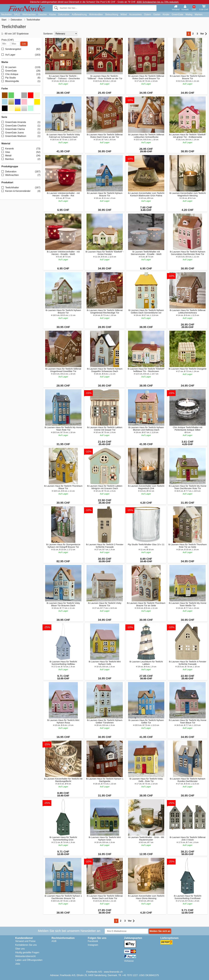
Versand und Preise (25, 941)
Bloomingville (21, 81)
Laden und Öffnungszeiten (29, 960)
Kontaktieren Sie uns (26, 945)
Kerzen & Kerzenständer (21, 191)
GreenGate (177, 14)
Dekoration (64, 14)
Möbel (124, 14)
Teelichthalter (21, 188)
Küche (52, 14)
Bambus (21, 159)
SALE (17, 14)
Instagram (93, 945)
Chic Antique (21, 74)
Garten (157, 14)
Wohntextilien (96, 14)
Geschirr (43, 14)
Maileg (189, 14)
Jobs (18, 964)
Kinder (166, 14)
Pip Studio (21, 78)
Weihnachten (29, 14)
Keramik (21, 149)
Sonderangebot (21, 49)
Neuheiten (6, 14)
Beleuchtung (112, 14)
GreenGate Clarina (21, 129)
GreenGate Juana (21, 133)
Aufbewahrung (79, 14)
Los (24, 44)
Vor (204, 34)
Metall (21, 156)
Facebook (93, 941)
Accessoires (135, 14)
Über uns (20, 949)
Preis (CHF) (8, 40)
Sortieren (48, 34)
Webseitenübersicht (25, 956)
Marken (198, 14)
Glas (21, 152)
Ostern (147, 14)
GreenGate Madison (21, 136)
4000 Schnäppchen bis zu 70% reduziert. (158, 2)
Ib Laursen (21, 67)
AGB (54, 941)
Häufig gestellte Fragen (27, 952)
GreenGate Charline (21, 126)
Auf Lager (21, 55)
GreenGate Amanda (21, 122)
